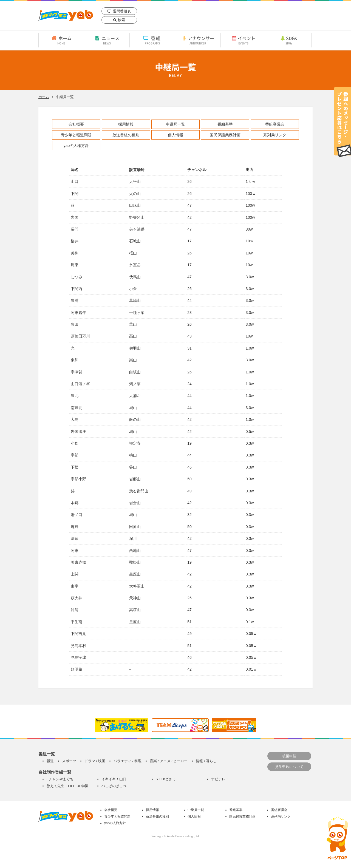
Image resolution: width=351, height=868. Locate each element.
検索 (121, 20)
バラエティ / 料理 (128, 761)
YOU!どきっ (166, 779)
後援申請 (289, 756)
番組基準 (225, 124)
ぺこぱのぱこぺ (114, 786)
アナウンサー (198, 40)
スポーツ (69, 761)
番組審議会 (275, 124)
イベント (243, 40)
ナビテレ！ (220, 779)
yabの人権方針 (76, 146)
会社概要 (76, 124)
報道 (50, 761)
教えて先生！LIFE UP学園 (68, 786)
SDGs (289, 40)
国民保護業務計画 (225, 135)
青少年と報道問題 (76, 135)
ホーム (61, 40)
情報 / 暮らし (206, 761)
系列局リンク (275, 135)
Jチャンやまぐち (60, 779)
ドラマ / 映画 (95, 761)
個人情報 (175, 135)
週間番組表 (122, 11)
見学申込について (289, 767)
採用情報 (126, 124)
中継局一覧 (175, 124)
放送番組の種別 (126, 135)
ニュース (107, 40)
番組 (152, 40)
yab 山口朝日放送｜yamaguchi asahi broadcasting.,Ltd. (66, 15)
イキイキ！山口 (114, 779)
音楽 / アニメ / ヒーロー (169, 761)
